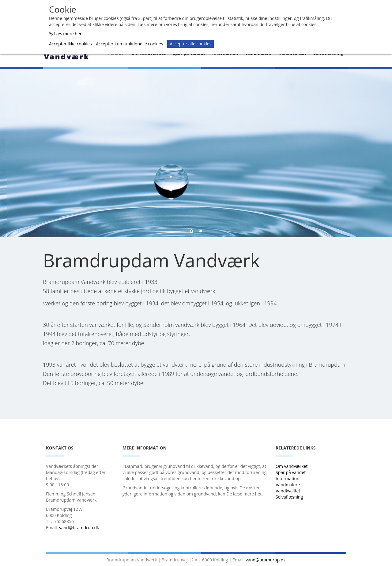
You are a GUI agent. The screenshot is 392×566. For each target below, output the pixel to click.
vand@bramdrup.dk (79, 528)
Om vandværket (292, 466)
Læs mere (245, 207)
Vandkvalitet (288, 491)
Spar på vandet (291, 472)
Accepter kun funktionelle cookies (129, 44)
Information (288, 478)
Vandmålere (288, 485)
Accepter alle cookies (190, 44)
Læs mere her (68, 34)
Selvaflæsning (290, 497)
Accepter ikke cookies (70, 44)
